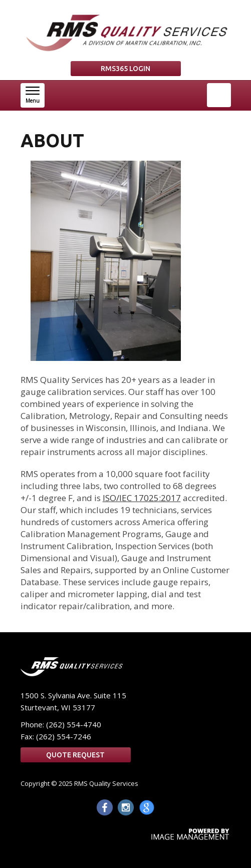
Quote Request (75, 755)
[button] (33, 95)
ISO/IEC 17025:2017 (142, 498)
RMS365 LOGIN (125, 69)
